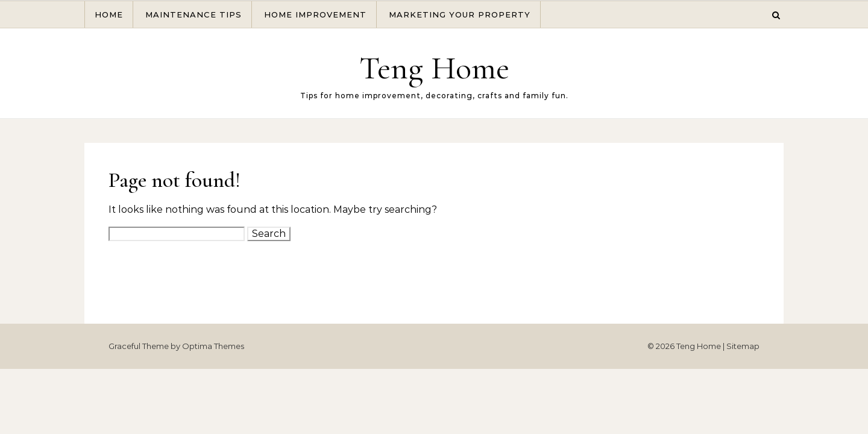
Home (109, 14)
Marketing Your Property (460, 14)
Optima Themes (213, 346)
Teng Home (434, 68)
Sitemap (743, 346)
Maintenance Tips (193, 14)
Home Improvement (315, 14)
